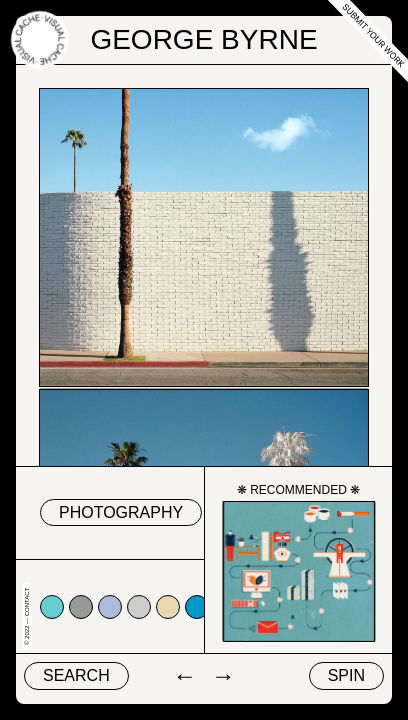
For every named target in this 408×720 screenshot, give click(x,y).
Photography (121, 512)
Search (76, 675)
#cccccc (139, 607)
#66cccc (52, 607)
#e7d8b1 (168, 607)
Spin (346, 675)
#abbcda (110, 607)
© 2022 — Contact (27, 616)
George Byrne (203, 39)
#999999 (81, 607)
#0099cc (197, 607)
